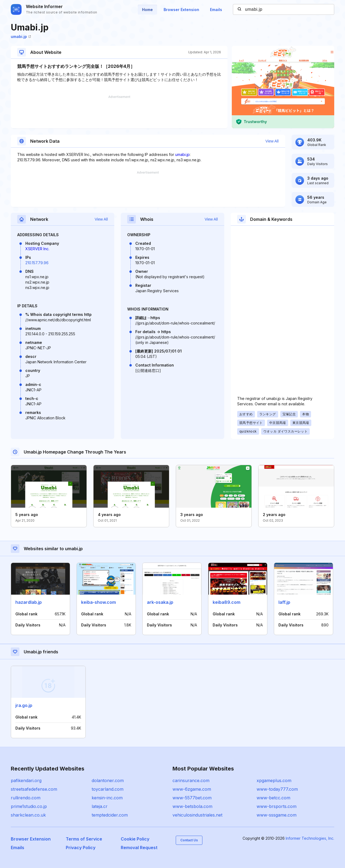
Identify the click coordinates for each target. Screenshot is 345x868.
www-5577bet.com (192, 798)
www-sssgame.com (277, 815)
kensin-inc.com (107, 798)
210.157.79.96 (37, 263)
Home (147, 10)
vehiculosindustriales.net (197, 815)
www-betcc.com (273, 798)
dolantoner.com (108, 780)
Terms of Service (84, 839)
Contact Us (189, 840)
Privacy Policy (81, 848)
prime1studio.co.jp (29, 806)
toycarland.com (108, 789)
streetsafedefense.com (34, 789)
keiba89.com (227, 602)
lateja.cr (100, 806)
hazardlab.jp (29, 602)
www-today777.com (277, 789)
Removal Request (139, 848)
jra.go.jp (24, 705)
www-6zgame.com (192, 789)
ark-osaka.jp (160, 602)
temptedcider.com (110, 815)
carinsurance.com (191, 780)
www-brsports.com (277, 806)
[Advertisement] (119, 112)
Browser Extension (181, 10)
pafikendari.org (26, 780)
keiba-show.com (99, 602)
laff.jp (284, 602)
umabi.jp (21, 36)
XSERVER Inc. (37, 249)
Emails (216, 10)
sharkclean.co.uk (28, 815)
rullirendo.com (26, 798)
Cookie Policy (135, 839)
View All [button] (272, 141)
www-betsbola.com (192, 806)
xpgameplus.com (274, 780)
